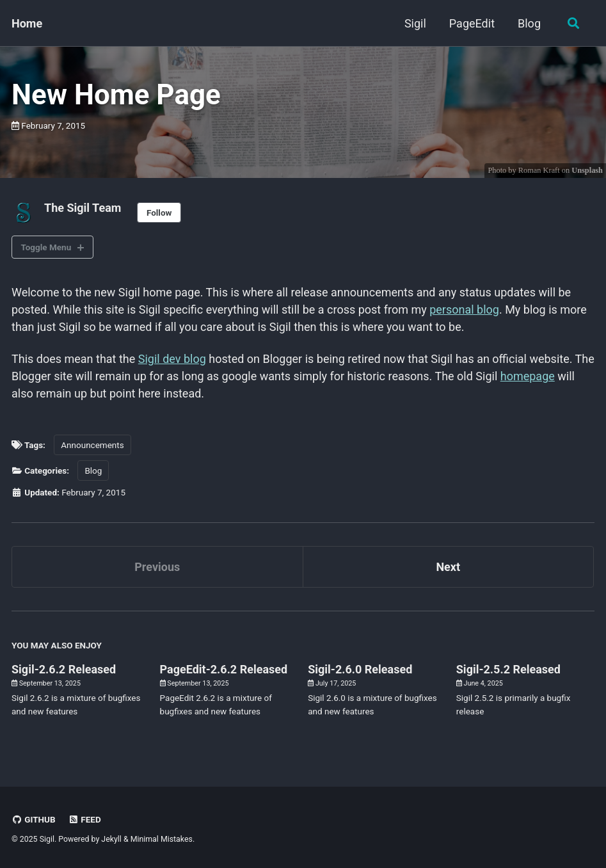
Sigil (415, 23)
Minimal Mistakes (162, 839)
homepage (528, 376)
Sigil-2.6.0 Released (360, 669)
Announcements (92, 445)
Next (448, 567)
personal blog (464, 309)
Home (27, 23)
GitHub (34, 819)
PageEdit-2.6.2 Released (224, 669)
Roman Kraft (539, 170)
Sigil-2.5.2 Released (508, 669)
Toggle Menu (46, 247)
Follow (159, 213)
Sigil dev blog (172, 359)
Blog (529, 23)
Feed (84, 819)
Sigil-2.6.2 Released (64, 669)
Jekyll (111, 839)
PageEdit (472, 23)
